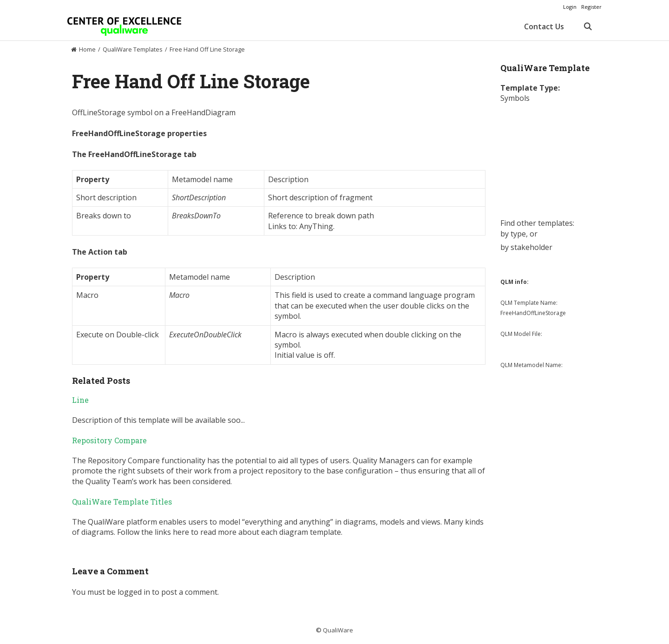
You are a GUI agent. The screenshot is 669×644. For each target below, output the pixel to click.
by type (513, 234)
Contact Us (544, 26)
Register (591, 7)
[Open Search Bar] (587, 26)
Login (570, 7)
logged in (134, 592)
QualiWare (338, 630)
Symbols (515, 98)
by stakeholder (526, 247)
